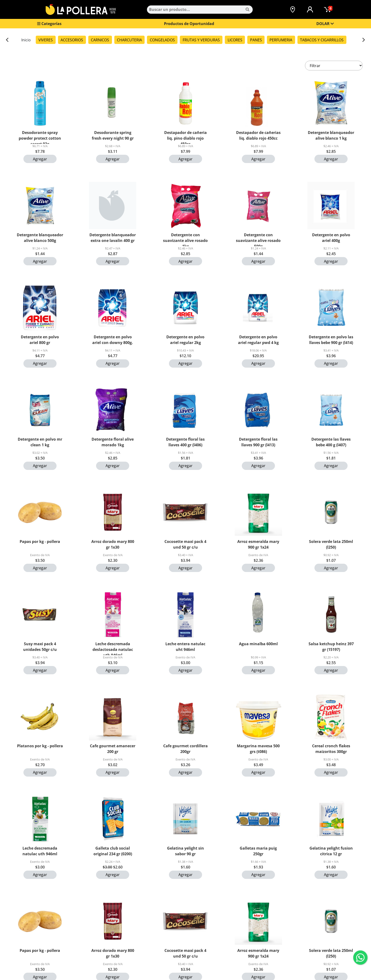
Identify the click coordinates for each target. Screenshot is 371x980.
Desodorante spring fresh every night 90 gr (113, 135)
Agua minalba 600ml (258, 644)
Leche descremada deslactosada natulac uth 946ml (113, 648)
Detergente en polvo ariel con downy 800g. (113, 340)
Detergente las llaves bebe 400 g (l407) (331, 442)
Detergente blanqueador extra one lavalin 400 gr (113, 238)
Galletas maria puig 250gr (258, 851)
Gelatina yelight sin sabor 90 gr (185, 851)
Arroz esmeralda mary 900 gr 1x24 (258, 544)
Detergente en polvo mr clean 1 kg (40, 442)
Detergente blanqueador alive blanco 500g (40, 238)
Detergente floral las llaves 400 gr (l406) (185, 442)
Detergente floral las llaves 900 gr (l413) (258, 442)
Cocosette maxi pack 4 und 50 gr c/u (185, 544)
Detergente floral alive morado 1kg (113, 442)
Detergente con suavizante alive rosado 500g (258, 239)
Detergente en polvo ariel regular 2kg (185, 340)
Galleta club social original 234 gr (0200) (113, 851)
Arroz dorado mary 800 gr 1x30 (113, 544)
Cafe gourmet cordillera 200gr (185, 749)
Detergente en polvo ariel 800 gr (40, 340)
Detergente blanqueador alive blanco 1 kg (331, 135)
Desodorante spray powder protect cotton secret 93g (40, 137)
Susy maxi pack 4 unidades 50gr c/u (40, 647)
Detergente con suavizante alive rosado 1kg (185, 239)
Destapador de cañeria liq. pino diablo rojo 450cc (185, 137)
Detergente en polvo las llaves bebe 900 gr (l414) (331, 340)
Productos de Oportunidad (189, 24)
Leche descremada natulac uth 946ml (40, 851)
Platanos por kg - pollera (40, 746)
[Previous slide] (8, 40)
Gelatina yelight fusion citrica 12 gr (331, 851)
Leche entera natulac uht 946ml (185, 647)
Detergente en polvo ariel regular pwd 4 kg (258, 340)
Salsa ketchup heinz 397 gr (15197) (331, 647)
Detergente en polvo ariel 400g (331, 238)
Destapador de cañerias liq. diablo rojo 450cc (258, 135)
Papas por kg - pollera (40, 542)
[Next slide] (363, 40)
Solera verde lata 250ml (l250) (331, 544)
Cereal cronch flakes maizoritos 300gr (331, 749)
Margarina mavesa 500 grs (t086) (258, 749)
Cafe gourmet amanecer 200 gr (113, 749)
